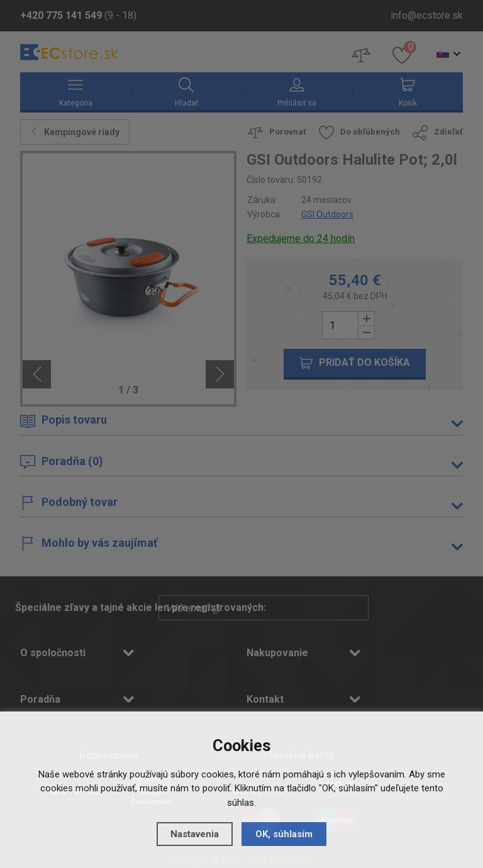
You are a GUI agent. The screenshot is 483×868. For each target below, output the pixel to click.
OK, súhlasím (284, 834)
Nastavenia (195, 834)
